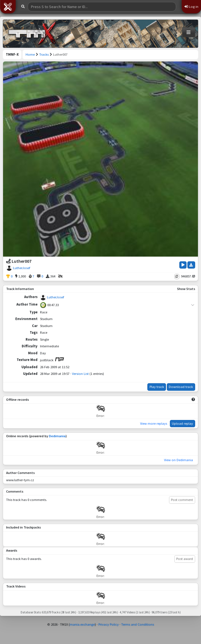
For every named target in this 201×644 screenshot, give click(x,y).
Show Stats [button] (186, 289)
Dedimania (57, 436)
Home (30, 54)
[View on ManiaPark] (59, 359)
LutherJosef (22, 268)
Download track (181, 387)
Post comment (182, 500)
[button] (8, 7)
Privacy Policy (109, 624)
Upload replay (182, 423)
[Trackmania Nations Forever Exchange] (32, 34)
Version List (80, 374)
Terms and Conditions (138, 624)
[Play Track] (183, 265)
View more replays (154, 423)
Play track (157, 387)
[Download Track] (191, 265)
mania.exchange (82, 624)
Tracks (44, 54)
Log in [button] (191, 7)
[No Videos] (60, 276)
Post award (185, 559)
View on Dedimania (178, 460)
